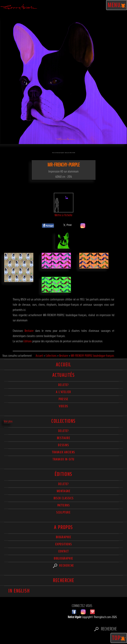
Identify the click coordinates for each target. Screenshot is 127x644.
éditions (63, 474)
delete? (63, 385)
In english (19, 591)
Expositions (64, 544)
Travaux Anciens (63, 452)
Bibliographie (63, 558)
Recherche (63, 565)
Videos (63, 406)
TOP (119, 638)
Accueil (63, 365)
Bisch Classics (63, 498)
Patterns (64, 505)
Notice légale (75, 617)
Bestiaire (29, 331)
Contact (63, 551)
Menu (117, 5)
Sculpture (63, 512)
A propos (63, 527)
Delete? (63, 484)
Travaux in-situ (63, 459)
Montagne (64, 491)
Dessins (63, 445)
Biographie (64, 537)
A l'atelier (63, 392)
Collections (63, 421)
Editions (28, 341)
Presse (63, 399)
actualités (63, 375)
